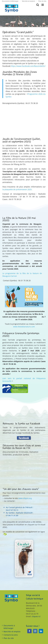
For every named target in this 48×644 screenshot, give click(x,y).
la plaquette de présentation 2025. (17, 189)
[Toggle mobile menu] (43, 5)
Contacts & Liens (11, 635)
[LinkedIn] (41, 631)
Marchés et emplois (12, 632)
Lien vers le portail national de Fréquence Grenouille (24, 380)
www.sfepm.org (25, 498)
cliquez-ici (36, 616)
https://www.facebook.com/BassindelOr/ (28, 66)
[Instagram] (35, 631)
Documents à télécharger (9, 627)
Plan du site (9, 638)
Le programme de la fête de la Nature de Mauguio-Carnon (22, 275)
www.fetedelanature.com (24, 327)
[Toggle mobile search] (38, 5)
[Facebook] (29, 631)
